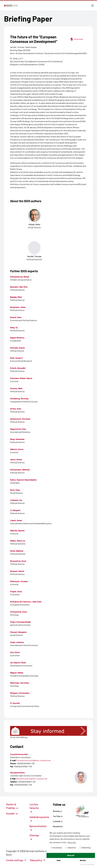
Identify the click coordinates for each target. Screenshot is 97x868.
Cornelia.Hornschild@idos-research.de (33, 760)
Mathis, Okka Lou (18, 541)
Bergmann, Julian (18, 307)
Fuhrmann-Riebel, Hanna (21, 378)
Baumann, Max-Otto (19, 287)
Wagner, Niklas (17, 673)
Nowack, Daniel (17, 571)
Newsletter (58, 826)
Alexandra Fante (17, 772)
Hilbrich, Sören (17, 449)
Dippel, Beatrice (17, 338)
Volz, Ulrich (15, 652)
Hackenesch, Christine (20, 419)
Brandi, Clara (16, 317)
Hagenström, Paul (18, 429)
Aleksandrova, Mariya (20, 277)
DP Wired (91, 864)
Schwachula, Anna (18, 612)
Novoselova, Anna (18, 561)
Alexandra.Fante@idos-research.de (32, 779)
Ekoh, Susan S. (17, 358)
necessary (56, 848)
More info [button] (72, 842)
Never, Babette (17, 551)
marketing (85, 848)
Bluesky (57, 811)
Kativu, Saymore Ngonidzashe (23, 480)
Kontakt (12, 813)
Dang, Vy (14, 327)
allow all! (71, 855)
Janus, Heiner (16, 459)
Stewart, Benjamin (18, 632)
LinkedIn (58, 821)
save (59, 860)
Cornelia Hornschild (19, 754)
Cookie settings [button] (16, 860)
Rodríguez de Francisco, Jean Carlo (26, 602)
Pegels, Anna (16, 591)
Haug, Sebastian (17, 439)
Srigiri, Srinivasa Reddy (20, 622)
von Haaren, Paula (18, 662)
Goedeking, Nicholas (19, 398)
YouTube (58, 816)
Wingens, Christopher (20, 693)
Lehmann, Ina (16, 500)
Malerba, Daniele (17, 530)
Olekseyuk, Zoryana (19, 581)
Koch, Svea (15, 490)
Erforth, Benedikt (18, 368)
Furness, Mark (16, 388)
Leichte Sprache (34, 808)
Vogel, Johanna (17, 642)
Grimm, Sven (16, 409)
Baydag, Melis (16, 297)
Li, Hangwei (15, 510)
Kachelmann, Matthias (20, 470)
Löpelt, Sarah (16, 520)
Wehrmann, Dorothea (20, 683)
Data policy (38, 860)
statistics (71, 848)
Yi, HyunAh (15, 703)
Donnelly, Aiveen (17, 348)
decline (83, 860)
